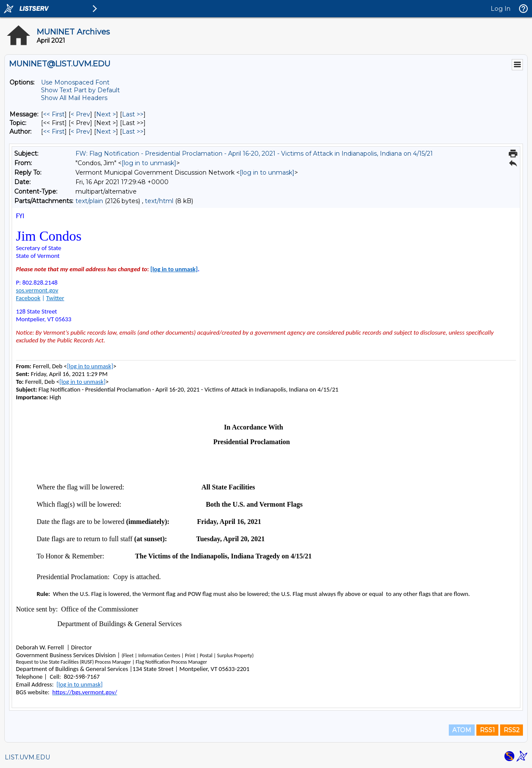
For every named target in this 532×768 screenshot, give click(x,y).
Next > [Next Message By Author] (106, 132)
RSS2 (512, 730)
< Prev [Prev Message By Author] (80, 132)
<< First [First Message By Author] (54, 132)
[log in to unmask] (149, 163)
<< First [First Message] (54, 114)
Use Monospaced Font (75, 82)
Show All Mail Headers (74, 98)
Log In (501, 9)
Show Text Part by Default (80, 90)
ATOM (462, 730)
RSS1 (487, 730)
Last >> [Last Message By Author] (133, 132)
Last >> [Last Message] (133, 114)
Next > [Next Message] (106, 114)
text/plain (89, 201)
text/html (159, 201)
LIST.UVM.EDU (27, 757)
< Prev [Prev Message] (80, 114)
